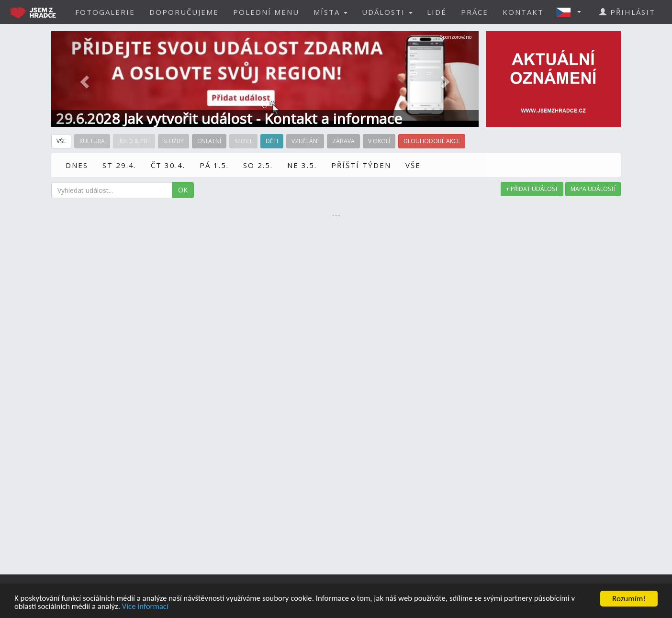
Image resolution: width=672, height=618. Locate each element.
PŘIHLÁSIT (627, 12)
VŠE (413, 165)
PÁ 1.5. (214, 165)
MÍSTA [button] (330, 12)
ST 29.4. (119, 165)
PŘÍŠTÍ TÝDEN (361, 165)
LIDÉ (437, 12)
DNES (77, 165)
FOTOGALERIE (105, 12)
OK (183, 190)
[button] (571, 12)
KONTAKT (523, 12)
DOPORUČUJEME (184, 12)
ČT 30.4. (168, 165)
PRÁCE (475, 12)
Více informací (146, 609)
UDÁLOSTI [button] (387, 12)
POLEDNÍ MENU (266, 12)
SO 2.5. (258, 165)
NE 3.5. (302, 165)
